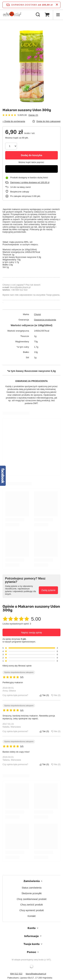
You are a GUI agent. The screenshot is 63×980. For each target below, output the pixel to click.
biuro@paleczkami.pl (36, 974)
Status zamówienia (32, 888)
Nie (56, 695)
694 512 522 (16, 974)
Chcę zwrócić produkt (32, 905)
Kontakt (32, 916)
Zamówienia (32, 881)
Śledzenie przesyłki (32, 893)
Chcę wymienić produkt (32, 910)
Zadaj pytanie (48, 590)
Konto (32, 928)
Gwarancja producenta (45, 320)
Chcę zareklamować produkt (32, 899)
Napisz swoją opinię (32, 633)
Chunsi (37, 314)
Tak (44, 695)
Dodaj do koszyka (32, 155)
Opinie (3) (33, 115)
